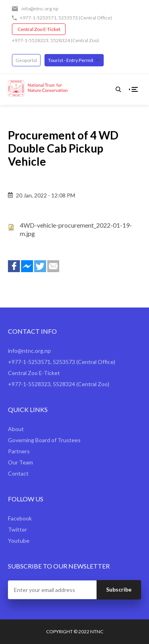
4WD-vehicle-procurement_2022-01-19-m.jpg (76, 229)
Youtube (19, 541)
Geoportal (26, 60)
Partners (19, 451)
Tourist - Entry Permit (71, 60)
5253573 (68, 18)
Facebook (20, 518)
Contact (18, 473)
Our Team (20, 462)
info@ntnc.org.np (40, 9)
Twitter (17, 529)
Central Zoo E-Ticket (39, 29)
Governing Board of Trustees (44, 440)
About (16, 429)
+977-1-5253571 (38, 18)
